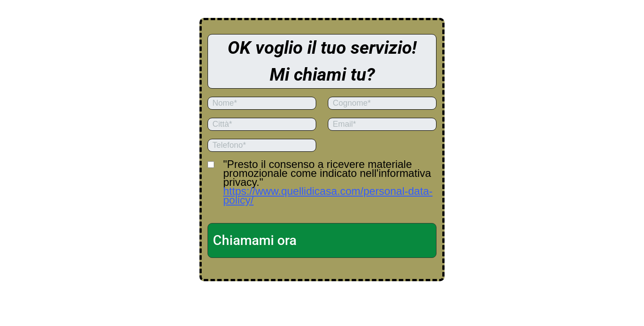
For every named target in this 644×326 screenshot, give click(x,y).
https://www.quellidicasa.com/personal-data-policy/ (328, 195)
